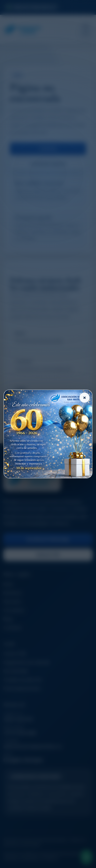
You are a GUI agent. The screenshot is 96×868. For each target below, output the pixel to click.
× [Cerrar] (84, 397)
